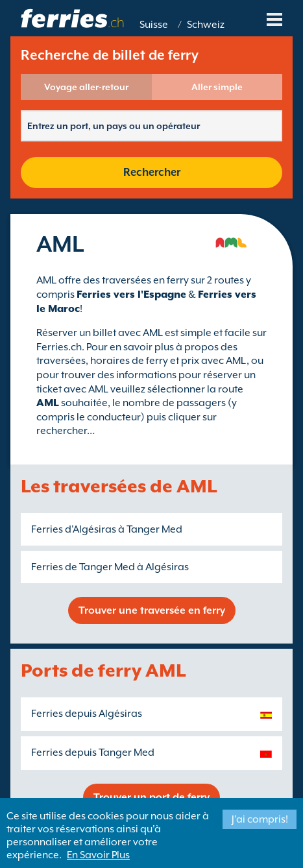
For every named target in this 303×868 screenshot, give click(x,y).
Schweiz (206, 25)
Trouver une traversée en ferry (152, 610)
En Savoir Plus (98, 855)
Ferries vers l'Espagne (131, 295)
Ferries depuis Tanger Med (93, 753)
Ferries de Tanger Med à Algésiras (110, 567)
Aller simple (217, 87)
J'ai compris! (260, 819)
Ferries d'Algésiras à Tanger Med (107, 529)
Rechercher (152, 172)
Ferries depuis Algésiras (87, 714)
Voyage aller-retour (86, 87)
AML (48, 403)
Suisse (154, 25)
